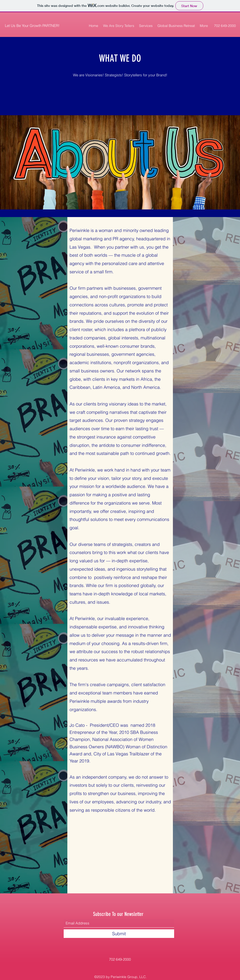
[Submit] (119, 934)
